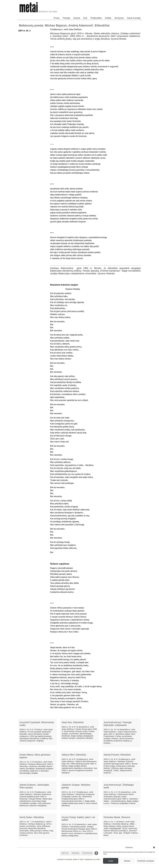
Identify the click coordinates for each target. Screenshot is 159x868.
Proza (57, 18)
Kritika (108, 18)
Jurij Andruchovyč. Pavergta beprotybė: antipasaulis (118, 724)
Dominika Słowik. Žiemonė (117, 817)
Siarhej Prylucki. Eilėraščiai (117, 755)
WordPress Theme (81, 866)
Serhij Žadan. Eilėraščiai (32, 817)
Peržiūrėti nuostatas (146, 861)
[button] (154, 847)
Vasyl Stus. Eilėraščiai (73, 722)
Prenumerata (87, 853)
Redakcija (76, 853)
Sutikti (111, 861)
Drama (77, 18)
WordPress (70, 866)
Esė (85, 18)
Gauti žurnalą (134, 18)
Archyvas (119, 18)
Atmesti (127, 861)
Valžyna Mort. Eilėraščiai (74, 755)
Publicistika (96, 18)
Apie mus (65, 853)
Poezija (66, 18)
